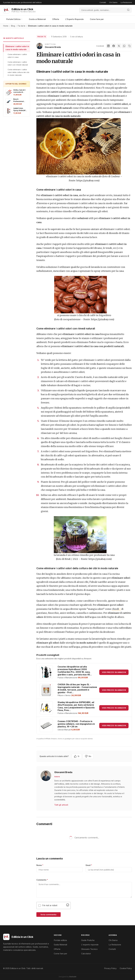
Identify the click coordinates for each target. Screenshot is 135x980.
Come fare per (97, 19)
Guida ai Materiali (37, 19)
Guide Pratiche (88, 940)
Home (6, 26)
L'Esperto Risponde (74, 19)
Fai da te (22, 26)
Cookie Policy (126, 968)
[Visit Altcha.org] (68, 906)
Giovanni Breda (53, 47)
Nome (40, 865)
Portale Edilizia (14, 19)
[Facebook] (114, 46)
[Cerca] (102, 10)
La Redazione (126, 2)
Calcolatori (86, 954)
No (88, 756)
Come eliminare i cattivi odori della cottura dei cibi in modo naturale (18, 72)
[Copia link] (129, 46)
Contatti (103, 2)
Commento (42, 880)
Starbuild (73, 977)
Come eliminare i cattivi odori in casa (17, 56)
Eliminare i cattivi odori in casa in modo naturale (17, 48)
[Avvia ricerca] (128, 10)
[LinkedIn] (108, 46)
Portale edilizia (60, 940)
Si (77, 756)
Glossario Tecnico (89, 949)
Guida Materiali (60, 945)
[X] (119, 46)
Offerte (56, 19)
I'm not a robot (50, 905)
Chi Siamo (113, 2)
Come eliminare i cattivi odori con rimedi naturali (18, 63)
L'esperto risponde (90, 945)
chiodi (116, 609)
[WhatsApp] (124, 46)
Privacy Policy (110, 968)
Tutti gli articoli (61, 805)
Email (89, 865)
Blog (13, 26)
